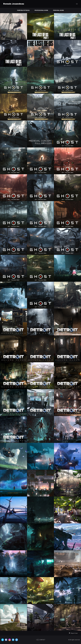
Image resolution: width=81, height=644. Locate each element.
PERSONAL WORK (58, 10)
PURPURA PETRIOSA (23, 10)
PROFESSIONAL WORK (41, 10)
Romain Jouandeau (14, 4)
